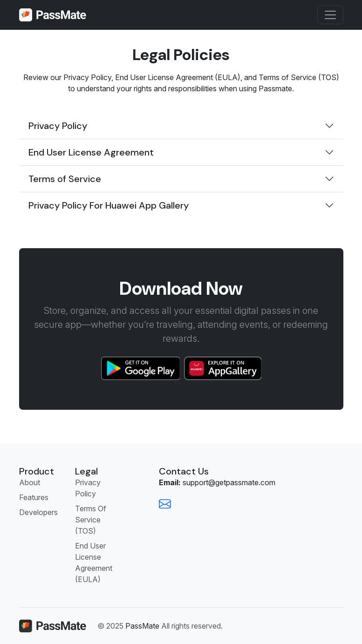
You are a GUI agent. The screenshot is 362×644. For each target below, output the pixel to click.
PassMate (142, 626)
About (30, 482)
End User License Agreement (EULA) (94, 563)
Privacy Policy (88, 488)
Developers (38, 512)
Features (34, 497)
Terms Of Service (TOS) (91, 520)
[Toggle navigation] (330, 15)
